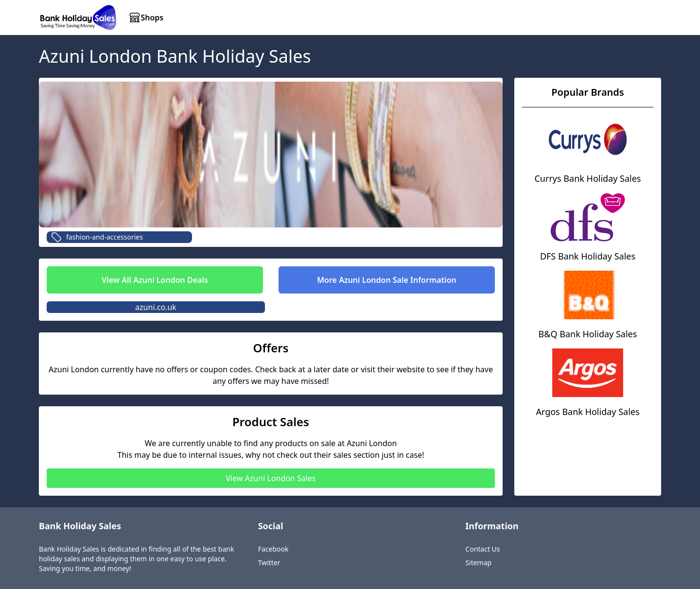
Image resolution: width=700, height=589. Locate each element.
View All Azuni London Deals (155, 280)
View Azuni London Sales (271, 478)
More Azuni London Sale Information (386, 280)
